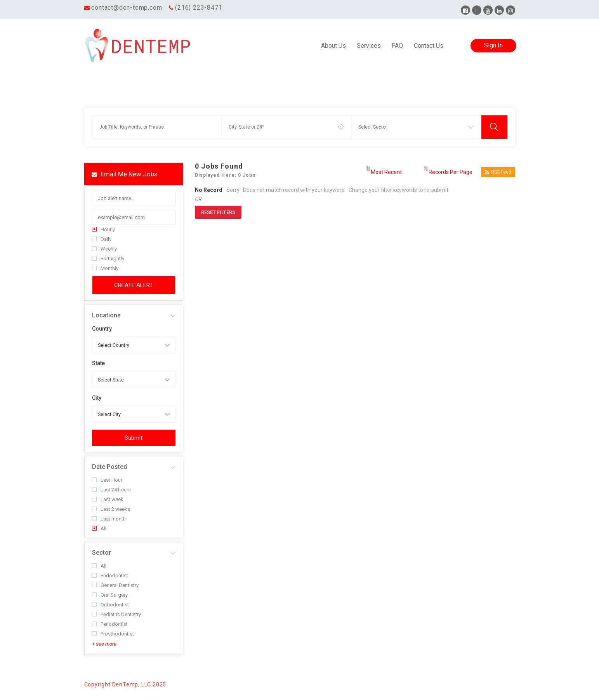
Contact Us (429, 46)
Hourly (103, 229)
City (97, 398)
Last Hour (107, 480)
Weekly (104, 249)
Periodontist (110, 624)
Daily (102, 239)
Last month (109, 519)
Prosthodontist (113, 634)
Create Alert (134, 285)
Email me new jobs (125, 174)
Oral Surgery (110, 595)
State (98, 363)
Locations (106, 315)
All (99, 528)
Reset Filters (218, 212)
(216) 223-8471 (199, 8)
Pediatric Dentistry (116, 614)
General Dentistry (115, 585)
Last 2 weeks (111, 509)
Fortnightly (108, 259)
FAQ (397, 46)
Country (102, 329)
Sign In (493, 45)
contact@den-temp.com (127, 8)
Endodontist (110, 575)
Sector (102, 553)
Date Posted (109, 467)
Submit (134, 438)
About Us (333, 46)
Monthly (105, 268)
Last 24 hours (111, 490)
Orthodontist (110, 605)
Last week (108, 499)
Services (369, 46)
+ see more (104, 644)
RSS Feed (498, 172)
